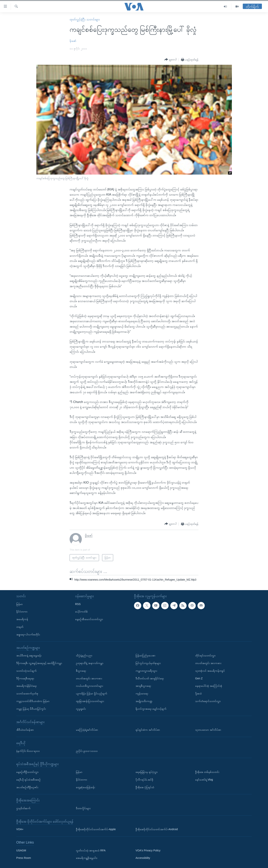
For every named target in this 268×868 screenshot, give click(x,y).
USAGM (21, 850)
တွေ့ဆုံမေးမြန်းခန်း (85, 787)
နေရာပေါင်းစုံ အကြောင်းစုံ (209, 686)
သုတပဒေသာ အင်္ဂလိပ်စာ (208, 730)
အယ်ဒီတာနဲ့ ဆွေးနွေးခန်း (29, 655)
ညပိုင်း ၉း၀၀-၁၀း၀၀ (87, 751)
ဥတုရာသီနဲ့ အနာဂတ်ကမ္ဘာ (90, 663)
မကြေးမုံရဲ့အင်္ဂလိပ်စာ (87, 730)
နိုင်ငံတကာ (22, 612)
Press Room (24, 858)
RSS (78, 604)
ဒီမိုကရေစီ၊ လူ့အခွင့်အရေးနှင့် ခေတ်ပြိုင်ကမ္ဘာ (39, 663)
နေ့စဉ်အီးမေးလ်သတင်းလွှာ (89, 619)
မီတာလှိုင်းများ (83, 808)
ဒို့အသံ (199, 693)
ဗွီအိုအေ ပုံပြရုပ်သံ (145, 787)
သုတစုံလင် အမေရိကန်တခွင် (210, 671)
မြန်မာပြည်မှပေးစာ (145, 655)
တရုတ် (20, 627)
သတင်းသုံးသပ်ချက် (26, 671)
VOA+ (20, 829)
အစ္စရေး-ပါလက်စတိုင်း (28, 634)
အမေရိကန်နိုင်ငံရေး (26, 686)
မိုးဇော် (73, 41)
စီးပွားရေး (81, 671)
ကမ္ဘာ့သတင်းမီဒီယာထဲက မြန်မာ (33, 701)
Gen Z (199, 678)
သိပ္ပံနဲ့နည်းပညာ (84, 655)
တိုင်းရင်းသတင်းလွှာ (205, 655)
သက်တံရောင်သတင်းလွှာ (208, 701)
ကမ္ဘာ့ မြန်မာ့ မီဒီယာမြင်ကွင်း (31, 709)
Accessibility (143, 858)
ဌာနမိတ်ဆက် (23, 808)
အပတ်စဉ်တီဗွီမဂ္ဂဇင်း (27, 787)
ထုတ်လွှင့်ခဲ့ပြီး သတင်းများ (85, 19)
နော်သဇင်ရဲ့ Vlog (204, 780)
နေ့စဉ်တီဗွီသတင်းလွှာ (27, 772)
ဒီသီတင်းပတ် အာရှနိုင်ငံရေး (150, 678)
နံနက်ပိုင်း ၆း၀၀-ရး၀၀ (28, 751)
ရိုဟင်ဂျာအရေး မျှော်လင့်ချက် (151, 709)
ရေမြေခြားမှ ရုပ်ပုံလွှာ (147, 772)
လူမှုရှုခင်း (81, 709)
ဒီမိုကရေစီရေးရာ (25, 678)
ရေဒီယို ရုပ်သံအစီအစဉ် (28, 780)
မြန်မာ (19, 604)
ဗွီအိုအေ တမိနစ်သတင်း (207, 772)
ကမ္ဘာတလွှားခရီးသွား (146, 671)
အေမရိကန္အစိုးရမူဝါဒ (87, 858)
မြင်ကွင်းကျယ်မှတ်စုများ (148, 663)
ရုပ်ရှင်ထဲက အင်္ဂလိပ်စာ (148, 730)
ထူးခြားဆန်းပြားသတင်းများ (90, 701)
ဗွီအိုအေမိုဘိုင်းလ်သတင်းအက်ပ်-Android (157, 829)
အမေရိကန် (22, 619)
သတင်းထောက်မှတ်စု (27, 693)
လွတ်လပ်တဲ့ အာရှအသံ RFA (91, 850)
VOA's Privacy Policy (148, 850)
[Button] (171, 60)
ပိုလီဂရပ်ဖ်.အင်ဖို (144, 780)
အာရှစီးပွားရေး (143, 686)
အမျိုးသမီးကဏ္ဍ (144, 701)
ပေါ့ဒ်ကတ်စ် (81, 612)
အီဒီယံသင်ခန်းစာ (25, 730)
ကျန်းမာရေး (142, 693)
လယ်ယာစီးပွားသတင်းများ (89, 686)
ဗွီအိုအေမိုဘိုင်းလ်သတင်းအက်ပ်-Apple (96, 829)
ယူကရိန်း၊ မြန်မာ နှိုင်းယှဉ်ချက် (92, 693)
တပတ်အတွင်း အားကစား (89, 678)
